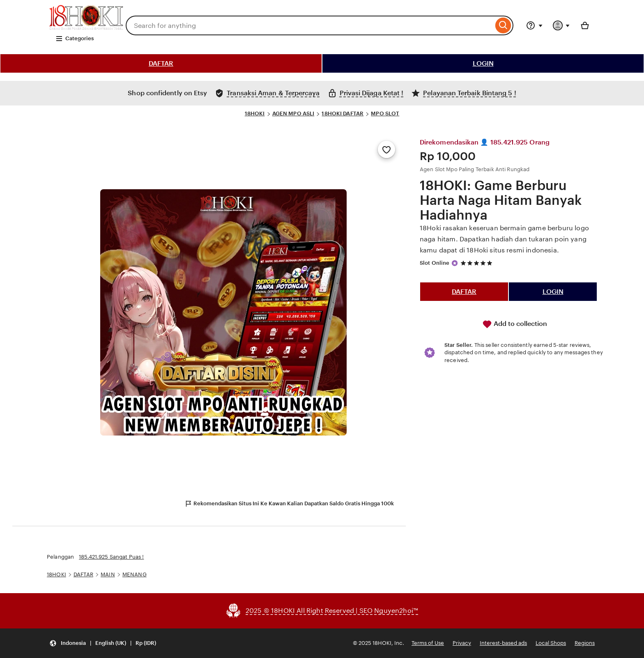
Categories (75, 39)
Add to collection (515, 324)
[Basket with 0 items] (585, 25)
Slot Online (435, 263)
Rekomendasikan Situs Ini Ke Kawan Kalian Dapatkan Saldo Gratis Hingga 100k (289, 504)
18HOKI (255, 113)
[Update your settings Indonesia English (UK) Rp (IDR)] (103, 643)
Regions (585, 643)
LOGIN (483, 63)
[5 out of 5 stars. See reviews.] (478, 263)
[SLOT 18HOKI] (86, 27)
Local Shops (551, 643)
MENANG (135, 574)
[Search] (503, 25)
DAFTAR (161, 63)
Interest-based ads (503, 643)
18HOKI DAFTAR (343, 113)
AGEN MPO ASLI (293, 113)
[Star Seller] (455, 263)
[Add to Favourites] (386, 149)
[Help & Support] (534, 25)
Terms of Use (428, 643)
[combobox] (309, 25)
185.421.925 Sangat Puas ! (111, 557)
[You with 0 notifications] (561, 25)
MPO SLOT (385, 113)
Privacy (462, 643)
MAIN (108, 574)
